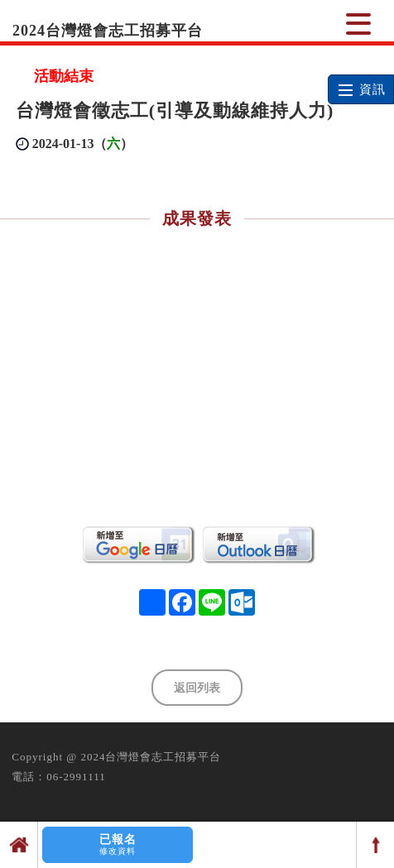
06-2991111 (76, 777)
